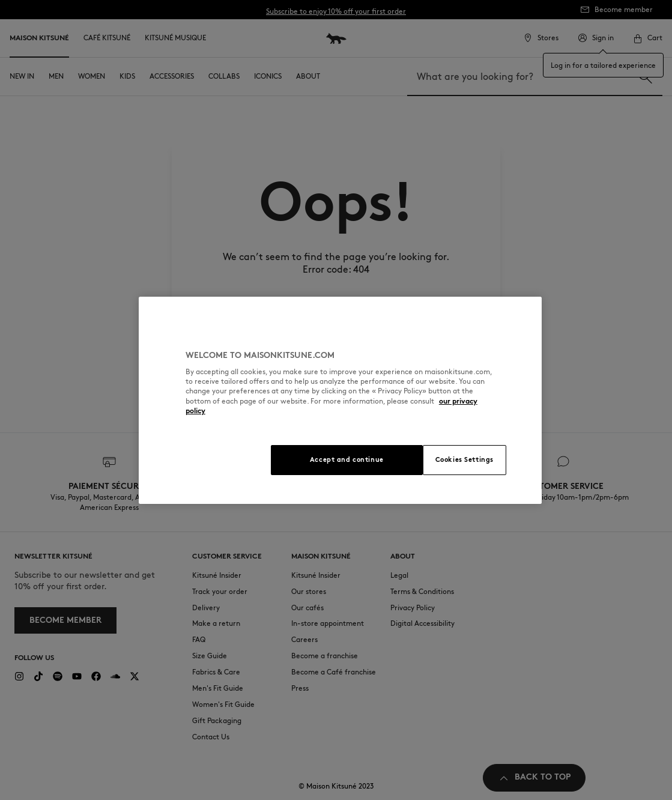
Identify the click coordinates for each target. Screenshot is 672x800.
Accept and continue (347, 459)
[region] (340, 400)
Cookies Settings (465, 459)
